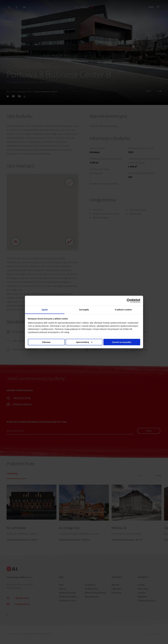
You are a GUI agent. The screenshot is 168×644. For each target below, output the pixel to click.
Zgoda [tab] (45, 310)
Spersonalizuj (84, 342)
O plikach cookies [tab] (123, 310)
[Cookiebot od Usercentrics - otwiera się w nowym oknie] (129, 301)
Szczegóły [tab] (84, 310)
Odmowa (46, 342)
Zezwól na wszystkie (122, 342)
